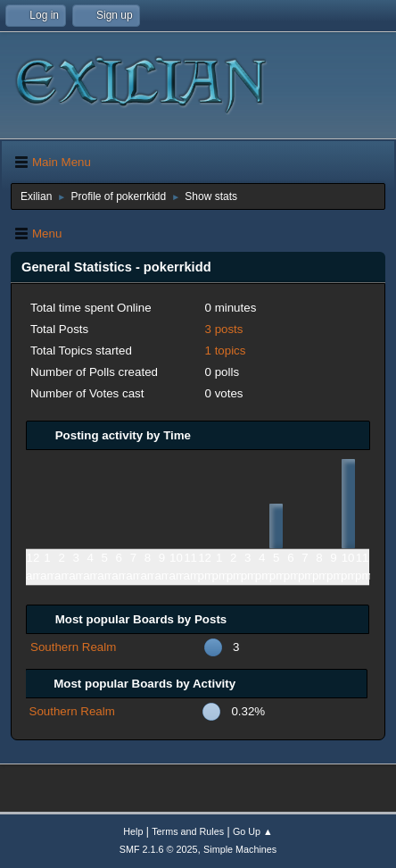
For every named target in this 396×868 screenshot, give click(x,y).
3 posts (224, 329)
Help (133, 831)
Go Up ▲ (253, 831)
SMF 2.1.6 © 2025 (159, 849)
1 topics (226, 351)
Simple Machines (240, 849)
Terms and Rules (188, 831)
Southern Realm (73, 647)
